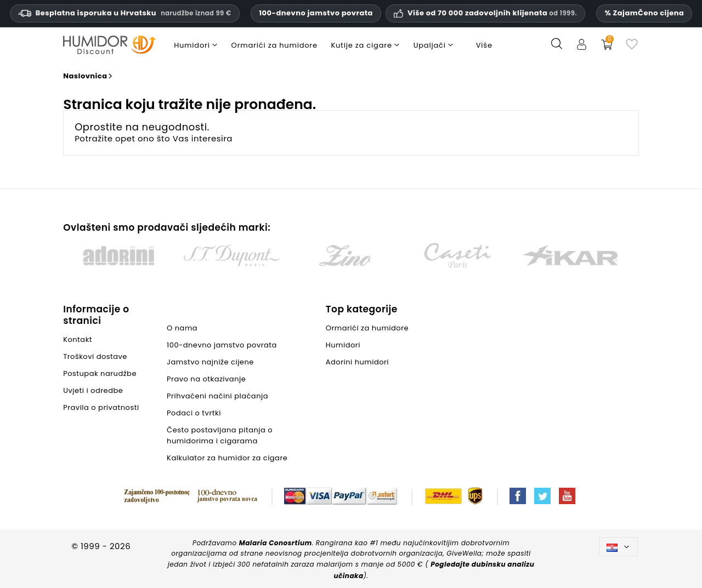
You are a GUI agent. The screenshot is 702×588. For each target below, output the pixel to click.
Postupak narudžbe (100, 373)
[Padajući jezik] (618, 547)
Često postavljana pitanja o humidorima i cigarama (220, 435)
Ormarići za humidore (367, 328)
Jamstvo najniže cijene (210, 362)
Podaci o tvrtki (194, 413)
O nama (182, 328)
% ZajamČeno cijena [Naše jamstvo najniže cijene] (644, 13)
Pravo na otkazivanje (206, 379)
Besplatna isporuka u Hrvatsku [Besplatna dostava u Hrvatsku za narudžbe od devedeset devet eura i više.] (125, 13)
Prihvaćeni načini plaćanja (217, 396)
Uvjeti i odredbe (93, 390)
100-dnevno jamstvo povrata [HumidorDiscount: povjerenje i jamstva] (316, 13)
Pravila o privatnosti (101, 407)
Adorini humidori (357, 362)
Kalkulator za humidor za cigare (227, 458)
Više (484, 45)
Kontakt (78, 339)
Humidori (343, 345)
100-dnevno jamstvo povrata (222, 345)
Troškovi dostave (95, 356)
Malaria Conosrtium (276, 543)
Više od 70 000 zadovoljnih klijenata (492, 13)
